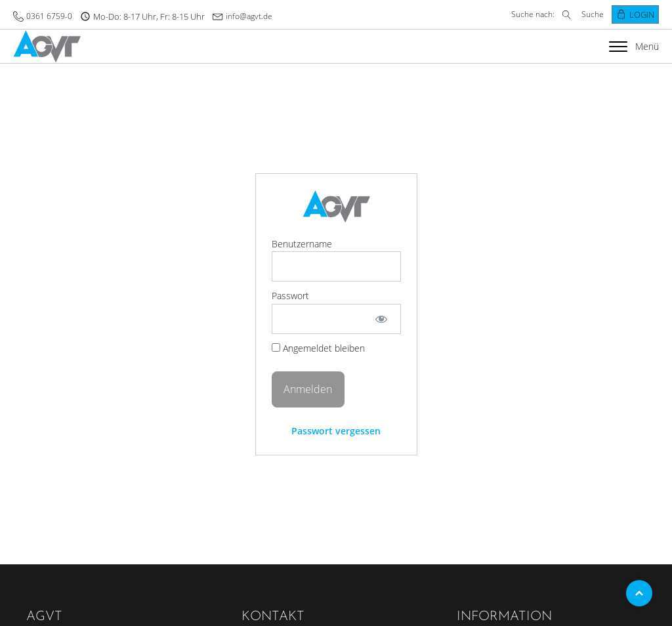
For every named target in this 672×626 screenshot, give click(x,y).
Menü (634, 46)
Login (642, 14)
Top (639, 593)
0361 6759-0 (49, 16)
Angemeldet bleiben (318, 348)
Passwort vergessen (336, 431)
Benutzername (302, 244)
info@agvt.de (249, 16)
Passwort (290, 296)
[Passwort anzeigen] (381, 319)
